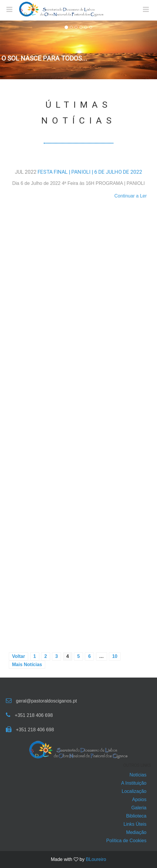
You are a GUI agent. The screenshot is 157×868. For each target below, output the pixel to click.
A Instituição (134, 783)
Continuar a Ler (131, 196)
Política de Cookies (126, 841)
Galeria (139, 808)
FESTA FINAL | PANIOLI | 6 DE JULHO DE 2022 (90, 172)
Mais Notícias (27, 664)
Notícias (138, 775)
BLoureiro (96, 859)
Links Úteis (135, 824)
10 (115, 656)
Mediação (136, 832)
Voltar (18, 656)
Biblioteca (136, 816)
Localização (134, 791)
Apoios (139, 799)
